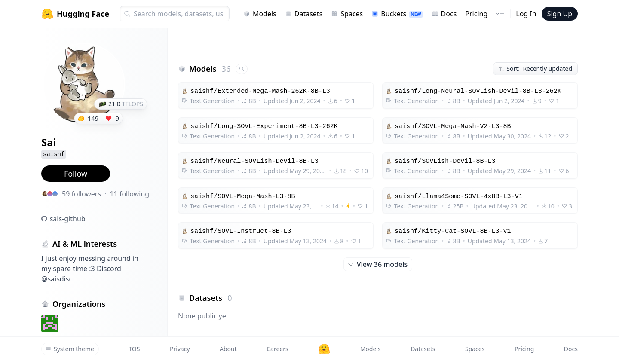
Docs (444, 14)
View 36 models (378, 264)
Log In (526, 14)
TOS (134, 349)
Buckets (397, 14)
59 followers (81, 194)
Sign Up (560, 14)
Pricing (476, 14)
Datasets (304, 14)
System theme (70, 349)
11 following (129, 194)
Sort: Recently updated (535, 69)
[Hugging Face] (324, 349)
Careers (277, 349)
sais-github (68, 219)
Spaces (347, 14)
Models (260, 14)
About (228, 349)
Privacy (180, 349)
